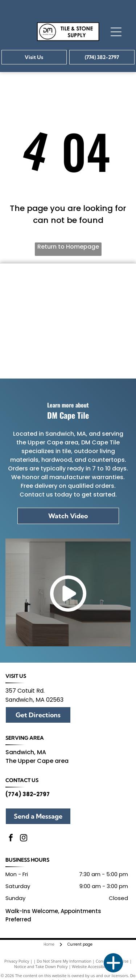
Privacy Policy (17, 961)
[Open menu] (116, 32)
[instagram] (24, 839)
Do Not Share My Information (64, 961)
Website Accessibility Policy (97, 966)
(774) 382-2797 (28, 794)
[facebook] (11, 839)
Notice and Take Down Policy (41, 966)
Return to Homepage (68, 247)
